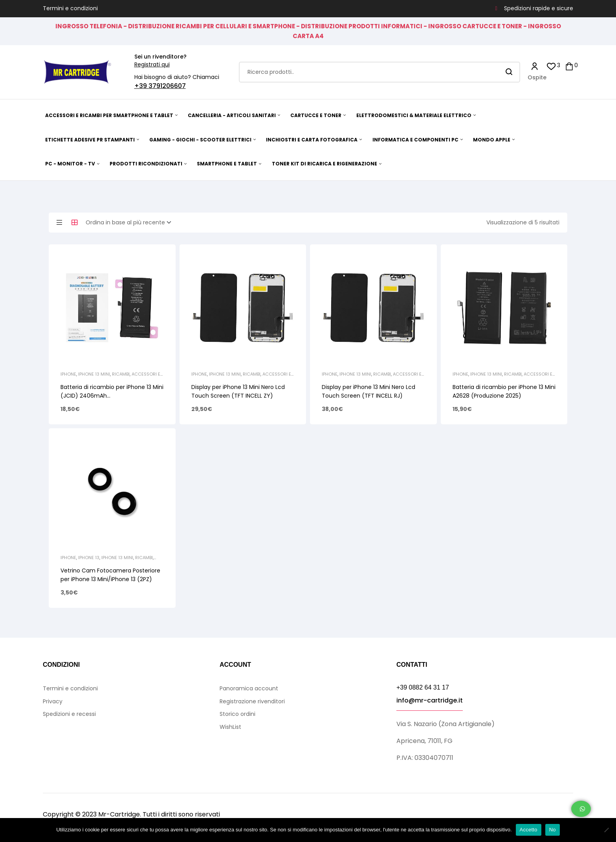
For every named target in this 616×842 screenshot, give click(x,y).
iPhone (68, 374)
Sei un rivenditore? (160, 57)
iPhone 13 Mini (94, 374)
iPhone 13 (89, 558)
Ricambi (121, 374)
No (553, 830)
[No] (606, 830)
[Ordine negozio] (131, 223)
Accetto (529, 830)
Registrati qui (152, 64)
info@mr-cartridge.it (430, 700)
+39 (141, 86)
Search (509, 72)
